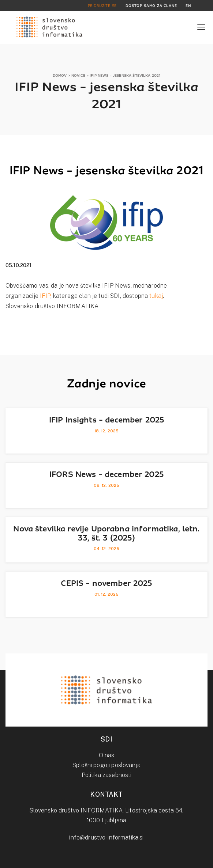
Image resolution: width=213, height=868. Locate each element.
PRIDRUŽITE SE (102, 6)
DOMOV (60, 75)
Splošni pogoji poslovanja (106, 765)
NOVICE (78, 75)
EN (188, 6)
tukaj (156, 296)
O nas (107, 755)
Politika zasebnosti (107, 775)
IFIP (45, 296)
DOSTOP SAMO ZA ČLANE (151, 6)
